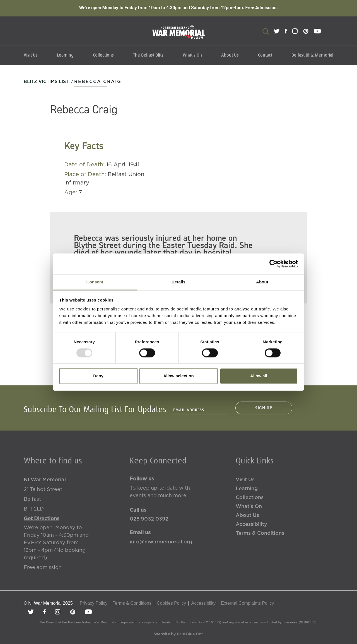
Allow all (259, 376)
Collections (103, 55)
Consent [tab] (95, 282)
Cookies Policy (171, 603)
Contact (265, 55)
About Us (230, 55)
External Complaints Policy (247, 603)
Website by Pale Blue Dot (178, 634)
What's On (192, 55)
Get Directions (42, 519)
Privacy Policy (94, 603)
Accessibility (251, 524)
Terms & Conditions (260, 533)
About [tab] (262, 282)
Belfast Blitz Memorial (312, 55)
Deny (98, 376)
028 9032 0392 (149, 519)
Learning (65, 55)
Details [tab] (178, 282)
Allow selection (178, 376)
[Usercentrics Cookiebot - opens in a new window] (273, 264)
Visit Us (31, 55)
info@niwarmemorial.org (161, 542)
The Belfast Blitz (148, 55)
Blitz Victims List (46, 82)
